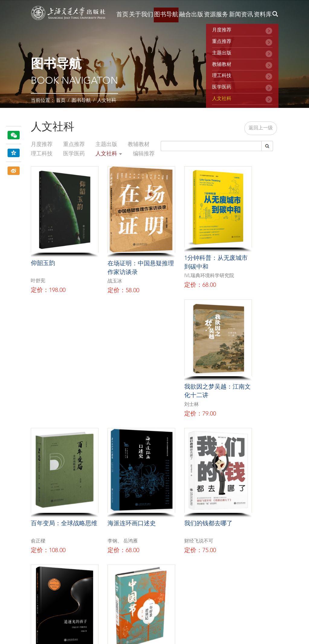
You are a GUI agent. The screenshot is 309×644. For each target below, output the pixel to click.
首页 (122, 15)
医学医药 (222, 87)
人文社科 (107, 101)
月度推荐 (222, 30)
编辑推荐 (144, 154)
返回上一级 (261, 128)
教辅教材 (222, 65)
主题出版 (222, 53)
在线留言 (154, 569)
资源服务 (216, 15)
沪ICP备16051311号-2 (51, 616)
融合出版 (191, 15)
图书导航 (166, 15)
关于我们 (141, 15)
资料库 (263, 15)
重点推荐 (222, 42)
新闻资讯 (241, 15)
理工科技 (222, 76)
